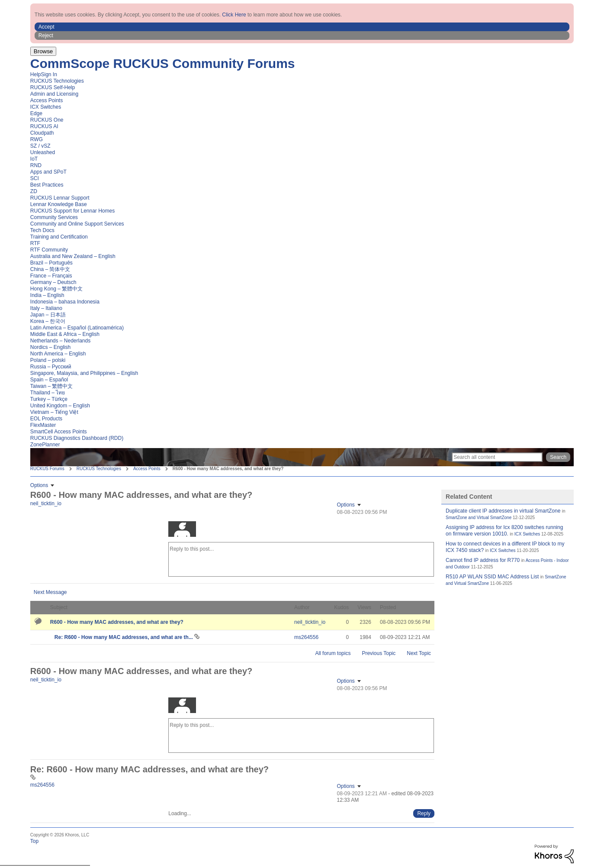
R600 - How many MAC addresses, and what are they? (117, 622)
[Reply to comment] (424, 813)
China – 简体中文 (50, 269)
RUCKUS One (47, 120)
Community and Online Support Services (77, 224)
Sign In (49, 74)
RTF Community (49, 250)
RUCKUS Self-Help (53, 87)
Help (36, 74)
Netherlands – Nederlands (60, 341)
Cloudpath (42, 133)
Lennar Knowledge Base (59, 204)
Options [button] (39, 485)
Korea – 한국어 (48, 321)
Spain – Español (49, 380)
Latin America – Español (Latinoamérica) (77, 328)
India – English (47, 295)
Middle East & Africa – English (65, 334)
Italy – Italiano (46, 308)
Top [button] (34, 841)
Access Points (47, 100)
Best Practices (47, 185)
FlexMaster (43, 425)
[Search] (497, 457)
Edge (36, 113)
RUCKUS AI (44, 126)
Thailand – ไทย (48, 393)
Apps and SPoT (48, 172)
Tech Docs (42, 230)
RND (36, 165)
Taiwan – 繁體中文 (52, 386)
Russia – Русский (51, 367)
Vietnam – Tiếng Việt (54, 412)
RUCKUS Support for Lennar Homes (72, 211)
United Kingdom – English (60, 406)
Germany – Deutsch (53, 282)
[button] (302, 27)
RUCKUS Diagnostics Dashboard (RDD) (77, 438)
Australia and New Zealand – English (73, 256)
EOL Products (46, 419)
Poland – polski (48, 360)
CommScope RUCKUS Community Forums (163, 63)
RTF (35, 243)
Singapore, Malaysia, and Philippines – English (84, 373)
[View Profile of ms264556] (306, 637)
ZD (34, 191)
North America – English (58, 354)
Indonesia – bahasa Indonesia (65, 302)
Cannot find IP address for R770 (483, 560)
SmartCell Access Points (59, 432)
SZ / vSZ (40, 146)
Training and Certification (59, 237)
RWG (37, 139)
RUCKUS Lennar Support (60, 198)
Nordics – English (50, 347)
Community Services (54, 217)
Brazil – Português (51, 263)
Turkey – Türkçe (49, 399)
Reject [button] (46, 35)
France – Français (51, 276)
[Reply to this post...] (301, 559)
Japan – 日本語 (48, 315)
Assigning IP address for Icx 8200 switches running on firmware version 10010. (504, 531)
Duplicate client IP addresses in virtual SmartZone (503, 511)
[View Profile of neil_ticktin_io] (46, 503)
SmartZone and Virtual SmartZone (479, 518)
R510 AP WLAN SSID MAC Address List (492, 577)
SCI (35, 178)
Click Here (234, 15)
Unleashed (43, 152)
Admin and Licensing (54, 94)
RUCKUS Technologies (57, 81)
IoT (34, 159)
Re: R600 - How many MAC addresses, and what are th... (124, 637)
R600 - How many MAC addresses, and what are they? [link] (228, 469)
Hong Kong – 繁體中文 (56, 289)
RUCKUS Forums (47, 469)
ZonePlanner (45, 445)
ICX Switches (46, 107)
